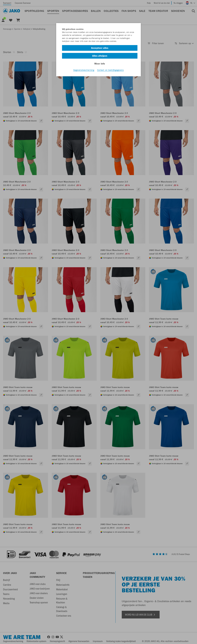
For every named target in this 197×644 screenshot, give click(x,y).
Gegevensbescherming (84, 71)
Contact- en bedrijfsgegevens (110, 71)
